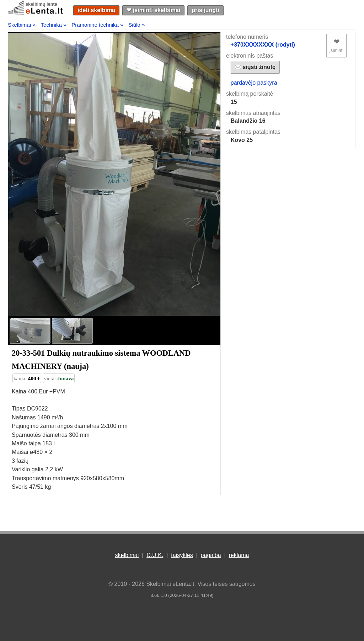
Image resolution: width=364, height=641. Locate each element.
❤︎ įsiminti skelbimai (153, 10)
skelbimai (127, 555)
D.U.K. (155, 555)
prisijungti (206, 10)
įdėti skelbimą (96, 10)
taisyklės (182, 555)
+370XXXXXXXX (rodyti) (263, 45)
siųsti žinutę (255, 67)
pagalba (211, 555)
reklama (239, 555)
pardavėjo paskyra (254, 83)
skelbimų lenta (41, 4)
